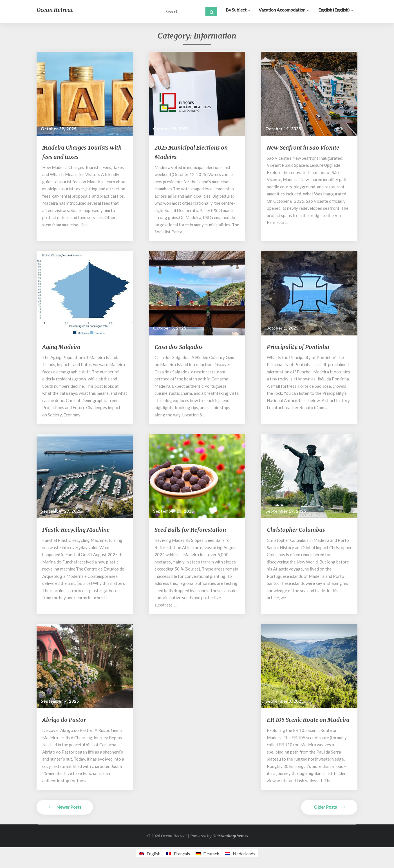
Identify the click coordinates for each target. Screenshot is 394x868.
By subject (238, 10)
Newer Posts (65, 807)
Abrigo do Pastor (64, 720)
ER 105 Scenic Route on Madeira (308, 720)
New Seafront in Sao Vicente (303, 147)
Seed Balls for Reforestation (190, 530)
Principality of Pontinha (298, 347)
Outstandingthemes (230, 836)
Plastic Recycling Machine (76, 530)
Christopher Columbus (296, 530)
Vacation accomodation (284, 10)
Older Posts (329, 807)
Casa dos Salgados (179, 347)
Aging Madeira (61, 347)
